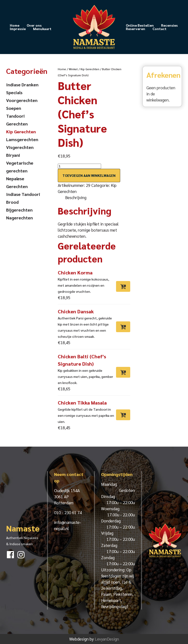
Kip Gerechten (90, 69)
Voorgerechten (22, 100)
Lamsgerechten (22, 139)
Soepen (14, 108)
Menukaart (42, 29)
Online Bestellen (140, 25)
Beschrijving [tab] (76, 197)
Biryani (13, 155)
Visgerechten (20, 147)
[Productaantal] (79, 166)
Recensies (169, 25)
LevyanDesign (107, 639)
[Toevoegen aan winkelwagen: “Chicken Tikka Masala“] (123, 415)
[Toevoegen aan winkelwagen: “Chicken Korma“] (123, 286)
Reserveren (135, 29)
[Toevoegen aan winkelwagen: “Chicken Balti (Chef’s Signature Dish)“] (123, 372)
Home (15, 25)
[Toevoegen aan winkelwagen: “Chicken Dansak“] (123, 327)
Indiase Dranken (22, 85)
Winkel (73, 69)
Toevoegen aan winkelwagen (89, 175)
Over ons (34, 25)
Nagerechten (19, 218)
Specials (14, 92)
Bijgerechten (19, 210)
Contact (159, 29)
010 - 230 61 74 (68, 512)
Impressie (18, 29)
